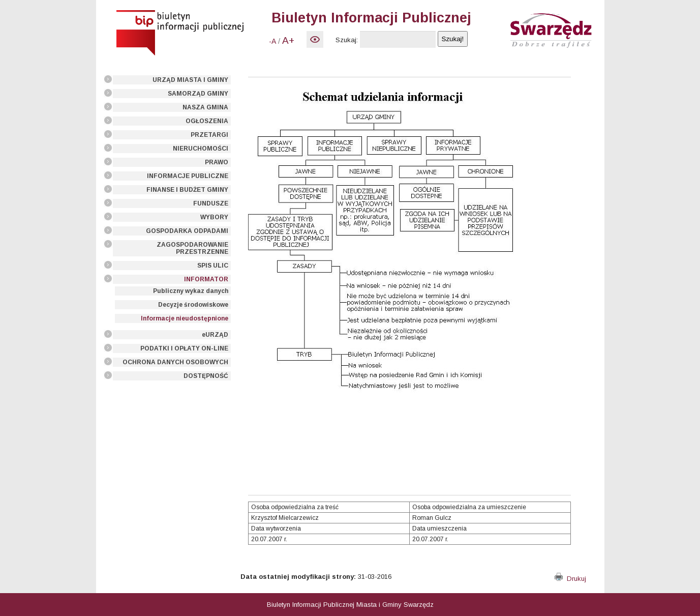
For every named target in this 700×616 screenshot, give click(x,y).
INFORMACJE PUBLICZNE (188, 176)
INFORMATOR (206, 279)
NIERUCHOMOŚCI (201, 149)
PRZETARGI (209, 135)
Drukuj (570, 579)
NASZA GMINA (205, 107)
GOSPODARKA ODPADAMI (187, 231)
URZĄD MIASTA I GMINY (190, 80)
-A (272, 41)
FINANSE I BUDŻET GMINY (187, 190)
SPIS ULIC (213, 266)
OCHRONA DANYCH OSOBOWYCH (175, 362)
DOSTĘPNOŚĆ (206, 376)
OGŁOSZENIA (207, 121)
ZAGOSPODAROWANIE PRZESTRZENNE (192, 248)
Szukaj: (347, 40)
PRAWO (217, 162)
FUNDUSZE (211, 203)
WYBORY (214, 217)
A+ (288, 40)
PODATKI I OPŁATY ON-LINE (184, 348)
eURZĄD (215, 335)
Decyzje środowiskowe (193, 305)
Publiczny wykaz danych (191, 291)
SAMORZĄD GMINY (198, 94)
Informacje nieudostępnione (185, 318)
